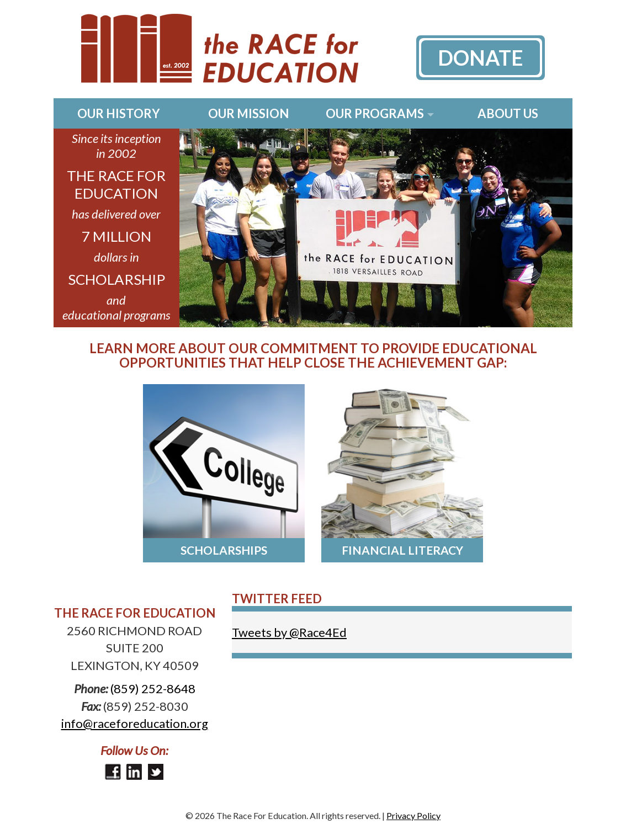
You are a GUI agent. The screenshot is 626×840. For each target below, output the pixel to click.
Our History (119, 113)
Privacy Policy (413, 815)
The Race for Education (206, 49)
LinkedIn (134, 772)
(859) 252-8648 (153, 689)
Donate (481, 58)
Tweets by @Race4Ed (289, 632)
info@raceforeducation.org (135, 723)
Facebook (113, 772)
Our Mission (248, 113)
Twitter (156, 772)
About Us (508, 113)
